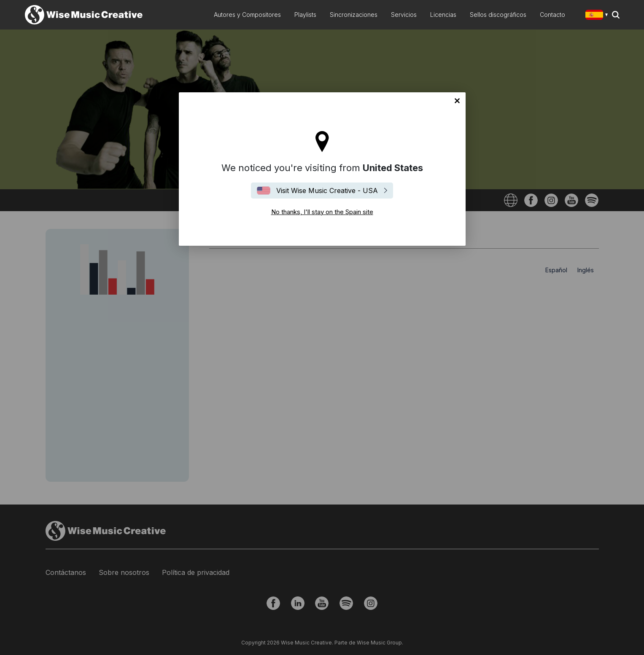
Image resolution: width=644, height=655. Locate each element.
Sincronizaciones (354, 15)
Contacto (552, 15)
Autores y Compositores (247, 15)
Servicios (404, 15)
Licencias (443, 15)
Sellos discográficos (498, 15)
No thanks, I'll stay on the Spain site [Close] (457, 101)
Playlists (305, 15)
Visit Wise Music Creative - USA (327, 191)
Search (616, 15)
